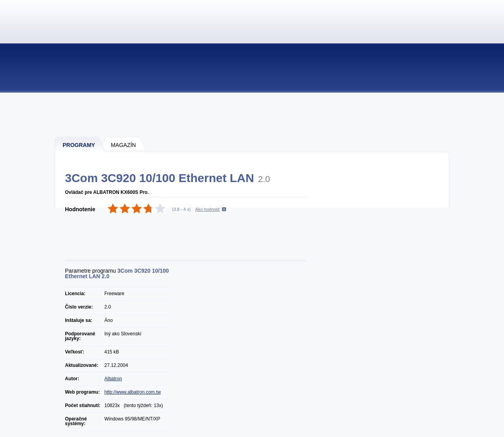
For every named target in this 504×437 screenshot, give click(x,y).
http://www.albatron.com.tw (132, 392)
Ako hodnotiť (208, 209)
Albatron (113, 379)
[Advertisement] (252, 114)
